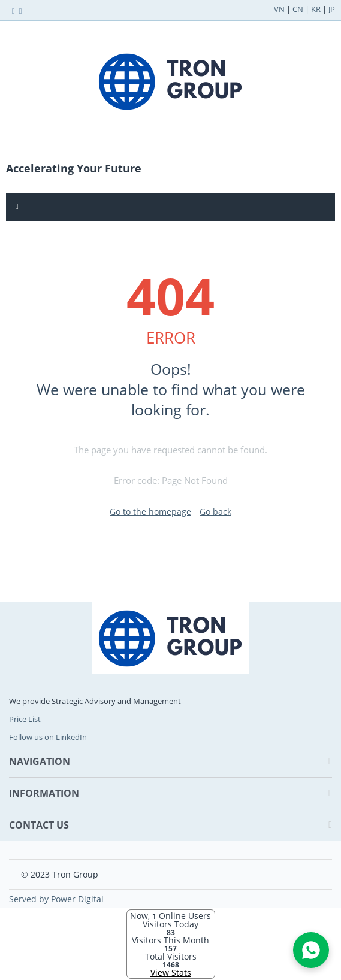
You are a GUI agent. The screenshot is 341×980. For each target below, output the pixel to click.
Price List (25, 719)
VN (279, 9)
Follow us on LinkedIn (48, 737)
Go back (215, 512)
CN (298, 9)
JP (332, 9)
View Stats (171, 973)
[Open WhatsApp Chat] (311, 950)
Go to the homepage (150, 512)
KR (316, 9)
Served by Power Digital (56, 899)
